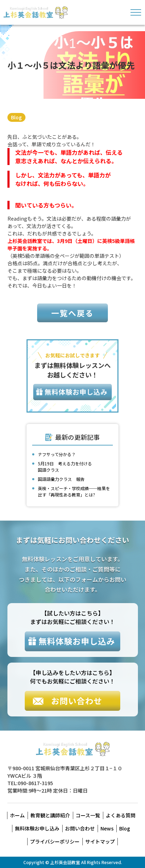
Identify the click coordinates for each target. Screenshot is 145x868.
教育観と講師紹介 (50, 815)
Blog (16, 117)
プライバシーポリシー (55, 841)
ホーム (17, 815)
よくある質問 (121, 815)
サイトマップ (100, 841)
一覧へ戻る (72, 313)
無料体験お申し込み (37, 828)
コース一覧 (88, 815)
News (107, 828)
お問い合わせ (80, 828)
